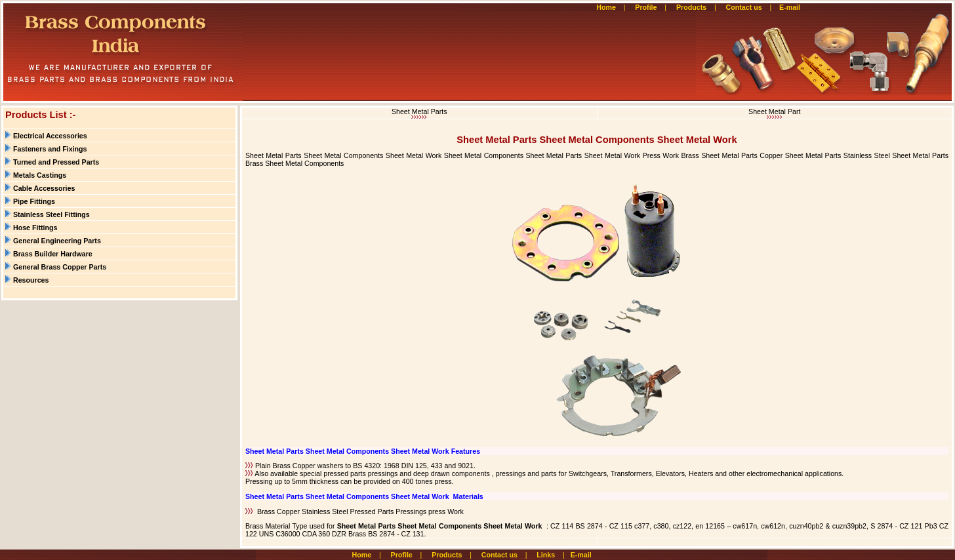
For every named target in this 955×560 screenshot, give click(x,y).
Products (691, 7)
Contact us (744, 7)
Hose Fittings (35, 228)
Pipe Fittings (34, 201)
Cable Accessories (44, 188)
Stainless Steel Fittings (51, 214)
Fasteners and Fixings (50, 149)
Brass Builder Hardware (53, 254)
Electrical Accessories (50, 136)
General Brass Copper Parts (60, 267)
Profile (646, 7)
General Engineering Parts (57, 241)
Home (606, 7)
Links (546, 555)
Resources (31, 280)
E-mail (791, 7)
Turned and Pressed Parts (56, 162)
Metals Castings (40, 175)
